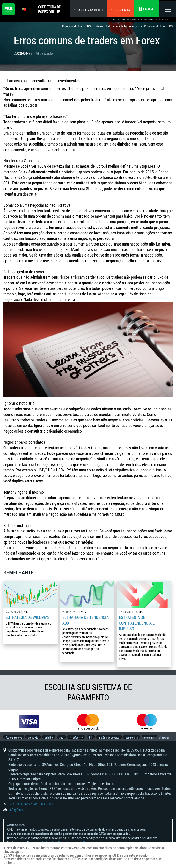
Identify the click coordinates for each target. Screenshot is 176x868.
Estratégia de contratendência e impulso (137, 623)
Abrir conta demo (87, 10)
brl (96, 739)
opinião (51, 739)
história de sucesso (115, 739)
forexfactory (80, 739)
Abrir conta (119, 10)
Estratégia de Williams (28, 617)
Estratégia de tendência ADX (85, 620)
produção (34, 739)
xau (64, 739)
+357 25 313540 (20, 808)
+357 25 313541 (43, 808)
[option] (29, 721)
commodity (139, 739)
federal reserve (14, 739)
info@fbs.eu (17, 814)
